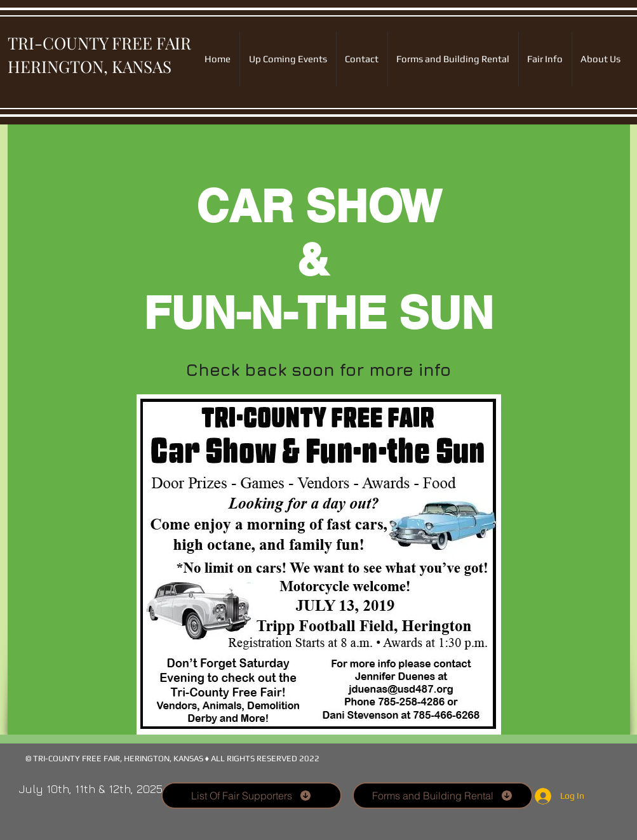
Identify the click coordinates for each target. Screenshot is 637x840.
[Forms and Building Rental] (443, 796)
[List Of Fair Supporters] (251, 796)
